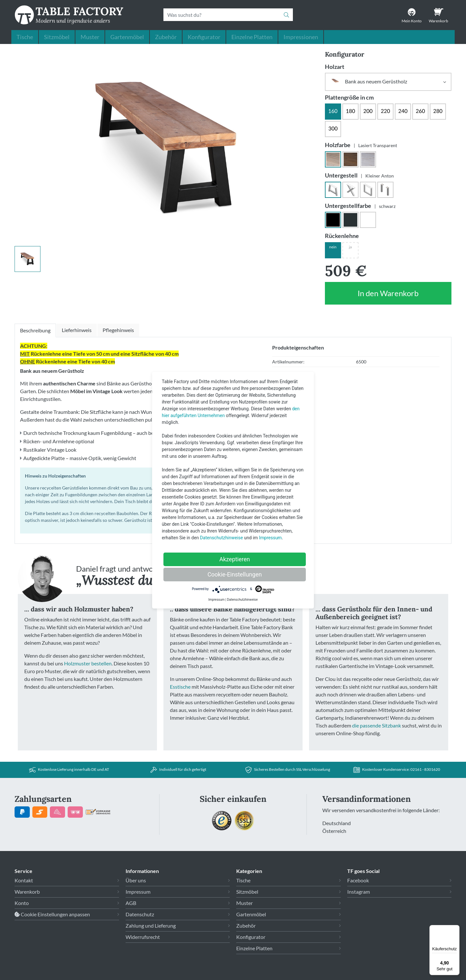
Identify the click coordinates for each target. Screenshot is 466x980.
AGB (131, 903)
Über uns (136, 880)
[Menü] (456, 929)
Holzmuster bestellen (88, 663)
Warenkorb (27, 892)
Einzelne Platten (252, 37)
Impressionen (301, 37)
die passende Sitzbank (377, 725)
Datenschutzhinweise (222, 538)
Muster (90, 37)
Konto (22, 903)
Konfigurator (204, 37)
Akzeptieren (235, 559)
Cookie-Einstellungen (235, 574)
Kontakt (24, 880)
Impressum (138, 892)
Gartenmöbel (127, 37)
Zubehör (166, 37)
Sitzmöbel (57, 37)
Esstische (180, 687)
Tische (25, 37)
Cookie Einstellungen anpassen (52, 914)
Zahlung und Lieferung (151, 926)
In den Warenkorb (388, 296)
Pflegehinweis (118, 330)
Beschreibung (35, 330)
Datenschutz (140, 914)
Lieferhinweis (77, 330)
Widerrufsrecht (143, 937)
